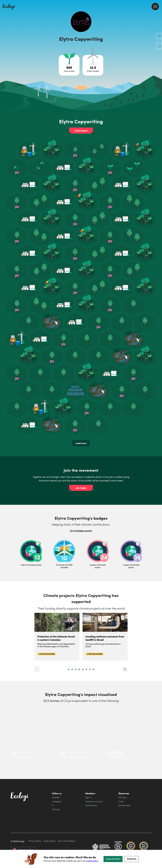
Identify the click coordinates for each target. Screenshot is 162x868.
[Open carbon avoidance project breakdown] (93, 65)
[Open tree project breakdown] (69, 65)
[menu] (155, 7)
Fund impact (81, 131)
